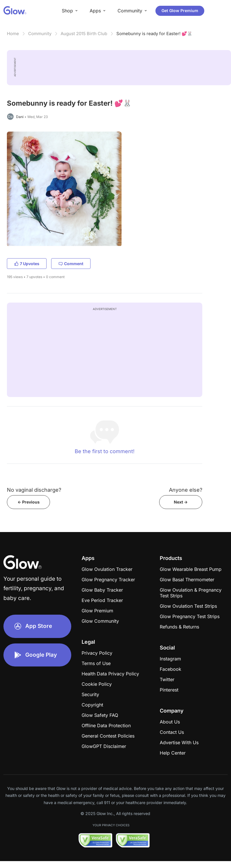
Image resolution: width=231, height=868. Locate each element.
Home (13, 34)
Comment (71, 264)
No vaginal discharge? (34, 490)
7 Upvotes (27, 264)
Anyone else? (186, 490)
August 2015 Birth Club (84, 34)
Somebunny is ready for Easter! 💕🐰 (154, 34)
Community (40, 34)
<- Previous (29, 502)
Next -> (181, 502)
